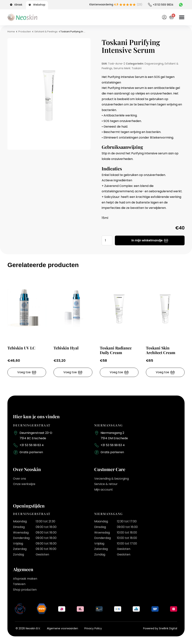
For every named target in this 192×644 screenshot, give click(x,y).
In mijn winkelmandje (147, 240)
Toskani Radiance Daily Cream (116, 350)
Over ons (20, 479)
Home (11, 32)
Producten (25, 32)
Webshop (39, 5)
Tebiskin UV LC (21, 348)
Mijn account (104, 490)
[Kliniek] (12, 5)
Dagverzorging (154, 64)
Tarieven (19, 584)
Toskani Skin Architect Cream (161, 350)
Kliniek (18, 5)
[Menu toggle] (182, 17)
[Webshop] (30, 5)
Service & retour (106, 484)
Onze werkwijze (24, 484)
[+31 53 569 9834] (150, 5)
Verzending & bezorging (112, 479)
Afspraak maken (25, 579)
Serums (118, 68)
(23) (140, 5)
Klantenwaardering (104, 5)
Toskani (137, 68)
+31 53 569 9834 (163, 5)
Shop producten (25, 590)
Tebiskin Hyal (66, 348)
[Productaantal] (107, 240)
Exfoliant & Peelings (46, 32)
